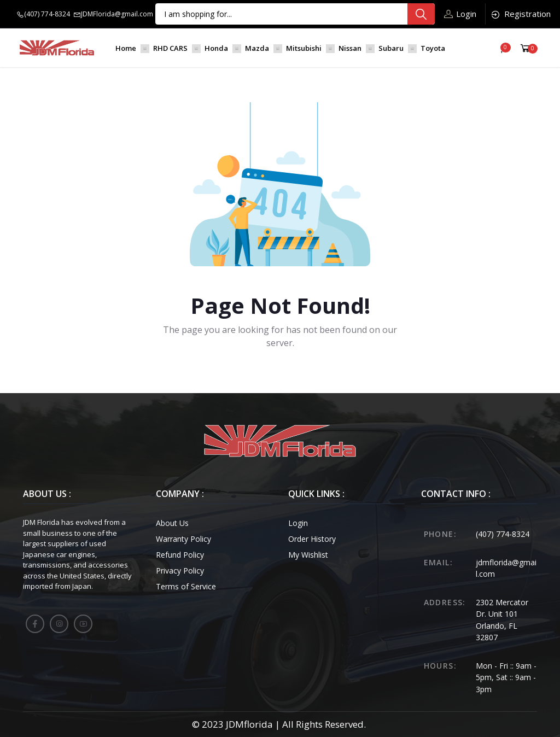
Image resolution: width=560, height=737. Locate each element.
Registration (520, 14)
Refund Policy (180, 555)
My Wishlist (308, 555)
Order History (312, 539)
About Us (172, 523)
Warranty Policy (183, 539)
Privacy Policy (180, 571)
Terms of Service (186, 586)
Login (460, 14)
